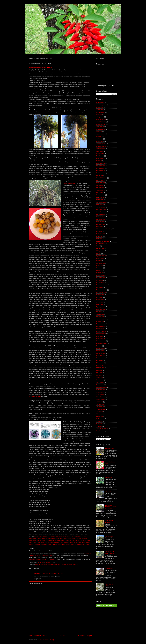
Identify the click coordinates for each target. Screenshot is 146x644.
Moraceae (99, 297)
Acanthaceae (100, 102)
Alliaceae (99, 114)
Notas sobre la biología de (43, 559)
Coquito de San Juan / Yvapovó (109, 552)
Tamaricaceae (101, 404)
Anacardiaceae (101, 124)
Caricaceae (100, 192)
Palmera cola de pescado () (59, 540)
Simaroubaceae (101, 390)
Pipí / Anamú (109, 477)
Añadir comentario (36, 583)
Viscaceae (99, 424)
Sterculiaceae (100, 397)
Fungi (98, 246)
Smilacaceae (100, 392)
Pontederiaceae (101, 356)
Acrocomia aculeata (41, 564)
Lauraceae (100, 268)
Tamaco (76, 564)
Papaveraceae (101, 324)
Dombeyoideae (101, 224)
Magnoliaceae (101, 275)
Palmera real (76, 540)
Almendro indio (109, 448)
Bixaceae (99, 161)
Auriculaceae (100, 153)
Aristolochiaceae (101, 144)
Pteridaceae (100, 363)
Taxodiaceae (100, 407)
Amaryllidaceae (101, 122)
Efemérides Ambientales (104, 229)
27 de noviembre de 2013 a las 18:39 (52, 573)
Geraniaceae (100, 248)
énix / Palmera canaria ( (74, 536)
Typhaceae (100, 412)
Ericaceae (99, 231)
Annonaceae (100, 127)
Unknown (37, 573)
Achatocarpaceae (102, 105)
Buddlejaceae (100, 173)
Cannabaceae (101, 183)
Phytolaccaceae (101, 334)
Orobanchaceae (101, 319)
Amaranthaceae (101, 119)
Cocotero (58, 564)
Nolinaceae (100, 304)
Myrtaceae (100, 302)
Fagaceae (99, 239)
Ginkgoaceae (100, 251)
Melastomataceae (102, 285)
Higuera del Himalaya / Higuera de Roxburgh (110, 507)
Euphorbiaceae (101, 234)
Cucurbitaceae (101, 217)
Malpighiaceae (101, 278)
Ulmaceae (99, 414)
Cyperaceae (100, 222)
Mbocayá (70, 564)
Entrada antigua (85, 636)
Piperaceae (100, 336)
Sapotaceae (100, 385)
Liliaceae (99, 270)
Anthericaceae (101, 129)
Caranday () (58, 536)
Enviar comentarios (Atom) (46, 640)
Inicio (63, 636)
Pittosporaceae (101, 339)
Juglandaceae (101, 263)
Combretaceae (101, 207)
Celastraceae (100, 197)
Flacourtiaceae (101, 244)
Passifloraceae (101, 329)
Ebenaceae (100, 227)
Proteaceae (100, 360)
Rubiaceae (100, 373)
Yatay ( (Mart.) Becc (80, 545)
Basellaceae (100, 156)
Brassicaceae (100, 168)
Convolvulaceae (101, 212)
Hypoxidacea (100, 258)
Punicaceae (100, 365)
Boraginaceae (101, 166)
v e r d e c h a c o (45, 9)
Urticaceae (100, 416)
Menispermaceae (102, 290)
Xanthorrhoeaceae (102, 429)
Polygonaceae (101, 348)
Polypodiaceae (101, 351)
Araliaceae (100, 139)
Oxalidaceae (100, 321)
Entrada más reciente (38, 636)
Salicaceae (100, 377)
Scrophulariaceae (102, 387)
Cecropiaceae (101, 195)
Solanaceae (100, 394)
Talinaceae (100, 402)
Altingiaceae (100, 117)
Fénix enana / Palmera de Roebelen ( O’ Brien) (56, 538)
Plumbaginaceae (101, 343)
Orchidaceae (100, 317)
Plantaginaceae (101, 341)
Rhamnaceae (100, 368)
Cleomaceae (100, 205)
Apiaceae (99, 132)
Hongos (99, 253)
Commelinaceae (101, 209)
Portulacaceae (101, 358)
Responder (37, 579)
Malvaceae (100, 280)
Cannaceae (100, 185)
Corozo (64, 564)
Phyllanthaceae (101, 331)
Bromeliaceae (101, 171)
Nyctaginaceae (101, 307)
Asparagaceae (101, 149)
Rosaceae (99, 370)
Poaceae (99, 346)
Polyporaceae (101, 353)
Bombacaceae (101, 163)
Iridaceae (99, 261)
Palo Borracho (109, 536)
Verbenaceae (100, 419)
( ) (46, 555)
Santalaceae (100, 380)
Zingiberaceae (101, 431)
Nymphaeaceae (101, 309)
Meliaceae (99, 287)
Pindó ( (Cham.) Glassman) (56, 542)
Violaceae (99, 421)
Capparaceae (100, 188)
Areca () (42, 536)
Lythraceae (100, 273)
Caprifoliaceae (101, 190)
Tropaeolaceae (101, 409)
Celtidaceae (100, 200)
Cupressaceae (101, 219)
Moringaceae (100, 300)
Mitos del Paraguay (35, 397)
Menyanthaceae (101, 292)
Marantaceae (100, 282)
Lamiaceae (100, 266)
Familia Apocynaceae (103, 241)
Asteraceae (100, 151)
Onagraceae (100, 314)
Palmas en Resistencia (69, 183)
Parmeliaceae (101, 326)
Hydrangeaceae (101, 256)
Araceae (99, 136)
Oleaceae (99, 312)
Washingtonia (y (52, 545)
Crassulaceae (101, 214)
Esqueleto (108, 491)
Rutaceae (99, 375)
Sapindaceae (100, 382)
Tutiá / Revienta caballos (109, 521)
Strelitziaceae (100, 399)
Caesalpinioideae (102, 178)
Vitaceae (99, 426)
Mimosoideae (100, 295)
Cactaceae (100, 175)
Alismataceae (100, 112)
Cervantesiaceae (101, 202)
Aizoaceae (100, 110)
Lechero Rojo (109, 569)
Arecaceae (51, 564)
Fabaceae (99, 236)
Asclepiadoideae (101, 146)
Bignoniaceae (100, 158)
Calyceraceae (101, 180)
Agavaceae (100, 107)
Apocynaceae (100, 134)
